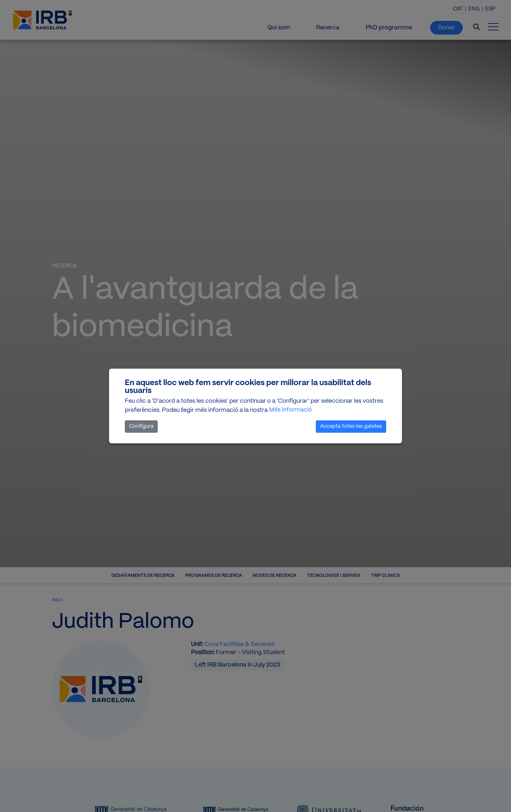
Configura (141, 426)
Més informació (291, 410)
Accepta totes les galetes (351, 426)
